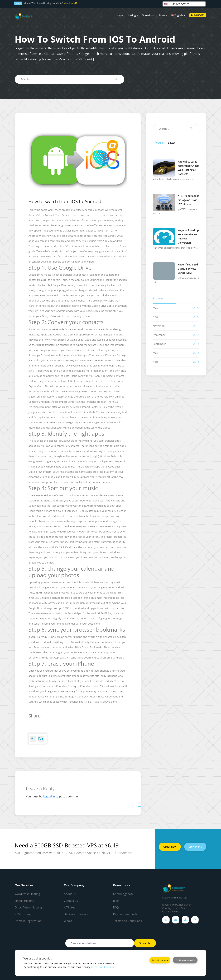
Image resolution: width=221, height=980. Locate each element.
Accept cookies (160, 960)
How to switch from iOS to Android (65, 201)
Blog (116, 901)
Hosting (132, 15)
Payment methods (125, 914)
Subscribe (145, 943)
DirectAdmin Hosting (28, 907)
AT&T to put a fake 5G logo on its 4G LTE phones (188, 200)
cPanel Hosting (24, 901)
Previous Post (33, 739)
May (155, 308)
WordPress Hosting (27, 894)
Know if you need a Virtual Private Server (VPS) (188, 269)
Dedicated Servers (76, 914)
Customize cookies (185, 960)
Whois (68, 921)
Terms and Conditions (128, 921)
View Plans (71, 3)
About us (70, 894)
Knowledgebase (123, 894)
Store (163, 15)
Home (119, 15)
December (159, 335)
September (159, 344)
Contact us (71, 901)
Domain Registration (28, 921)
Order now (170, 847)
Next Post (41, 739)
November (159, 326)
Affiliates (69, 907)
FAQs (116, 907)
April (156, 317)
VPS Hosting (23, 914)
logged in (49, 796)
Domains (148, 15)
